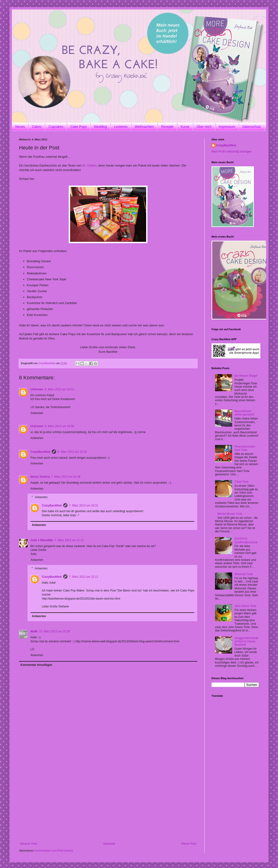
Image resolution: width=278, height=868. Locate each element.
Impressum (227, 127)
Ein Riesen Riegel (246, 376)
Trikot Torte (242, 482)
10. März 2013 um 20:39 (54, 631)
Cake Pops (78, 127)
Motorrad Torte (244, 574)
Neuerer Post (29, 844)
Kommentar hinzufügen (36, 665)
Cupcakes (56, 127)
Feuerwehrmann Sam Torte (245, 448)
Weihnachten (144, 127)
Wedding (100, 127)
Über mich (204, 127)
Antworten (37, 413)
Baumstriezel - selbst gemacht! (244, 413)
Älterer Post (189, 844)
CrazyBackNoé (40, 452)
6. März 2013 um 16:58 (59, 426)
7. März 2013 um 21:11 (69, 540)
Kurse (185, 127)
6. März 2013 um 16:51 (59, 389)
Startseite (109, 844)
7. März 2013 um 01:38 (66, 477)
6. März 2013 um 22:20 (72, 452)
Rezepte (167, 127)
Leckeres (121, 127)
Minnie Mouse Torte (230, 514)
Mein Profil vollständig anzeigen (232, 152)
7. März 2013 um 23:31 (84, 506)
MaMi (34, 631)
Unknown (37, 389)
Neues (20, 127)
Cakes (37, 127)
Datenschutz (252, 127)
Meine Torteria (40, 477)
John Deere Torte (245, 606)
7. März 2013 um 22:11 (84, 577)
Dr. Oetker (89, 165)
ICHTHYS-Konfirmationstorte (246, 540)
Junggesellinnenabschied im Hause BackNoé (246, 641)
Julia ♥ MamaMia (42, 540)
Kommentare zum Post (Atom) (54, 851)
